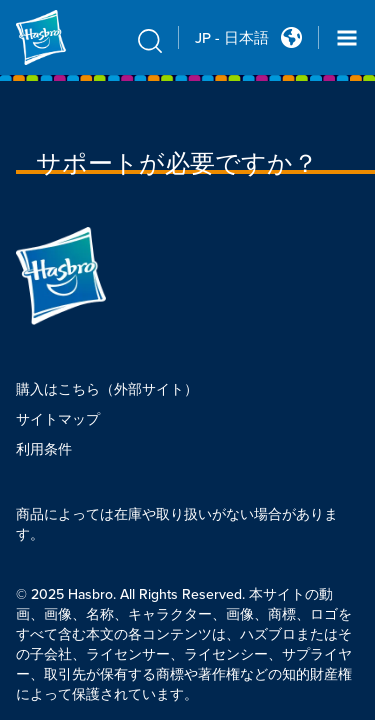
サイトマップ (58, 419)
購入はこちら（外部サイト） (107, 389)
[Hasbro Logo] (64, 37)
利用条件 (44, 449)
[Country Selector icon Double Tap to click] (291, 37)
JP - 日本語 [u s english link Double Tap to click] (232, 38)
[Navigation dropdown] (347, 38)
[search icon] (150, 40)
